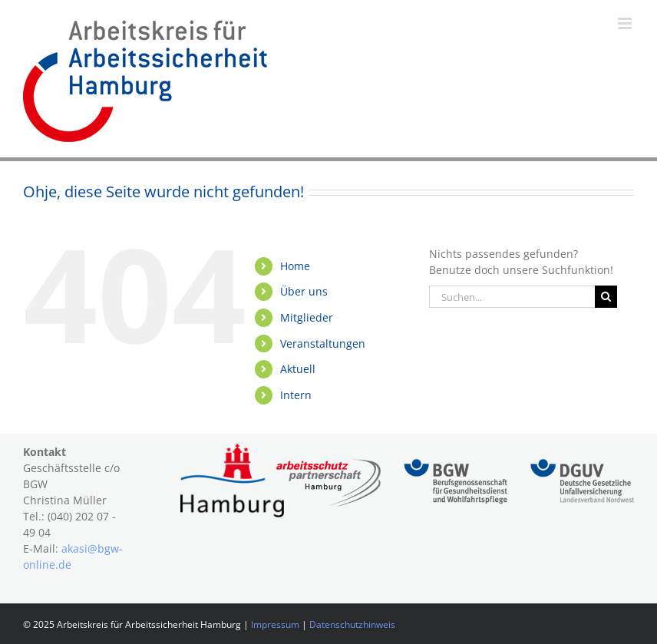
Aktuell (298, 369)
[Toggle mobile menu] (626, 23)
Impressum (275, 624)
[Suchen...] (512, 297)
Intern (296, 395)
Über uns (304, 291)
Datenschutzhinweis (352, 624)
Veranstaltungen (323, 343)
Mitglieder (307, 317)
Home (295, 266)
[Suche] (606, 297)
